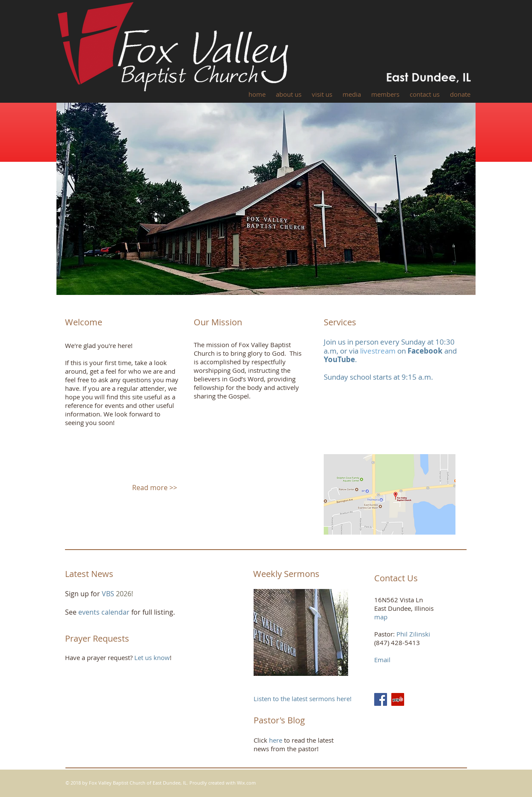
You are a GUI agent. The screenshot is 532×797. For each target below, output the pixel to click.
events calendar (105, 612)
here (276, 740)
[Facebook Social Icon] (381, 699)
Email (382, 660)
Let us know (152, 657)
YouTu (335, 359)
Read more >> (155, 488)
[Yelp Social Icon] (398, 699)
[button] (289, 94)
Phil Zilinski (413, 634)
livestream (378, 351)
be (350, 359)
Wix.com (246, 783)
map (381, 617)
